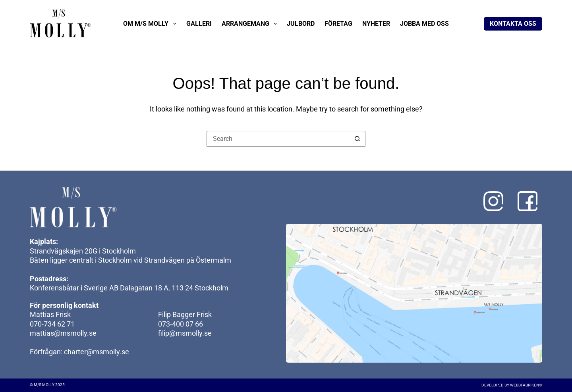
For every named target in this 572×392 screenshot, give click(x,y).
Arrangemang (251, 24)
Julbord (301, 24)
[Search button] (357, 139)
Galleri (199, 24)
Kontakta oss (513, 24)
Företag (338, 24)
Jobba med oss (424, 24)
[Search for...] (278, 139)
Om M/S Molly (151, 24)
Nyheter (376, 24)
